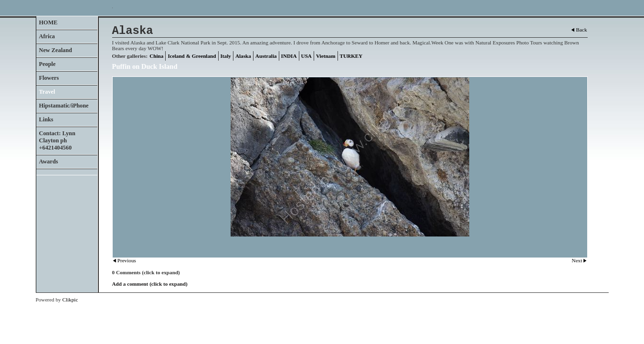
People (48, 64)
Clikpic (70, 300)
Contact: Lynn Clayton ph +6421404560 (57, 140)
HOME (48, 22)
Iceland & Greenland (192, 56)
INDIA (289, 56)
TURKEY (351, 56)
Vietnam (326, 56)
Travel (47, 92)
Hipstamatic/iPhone (64, 106)
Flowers (49, 78)
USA (306, 56)
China (156, 56)
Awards (49, 161)
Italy (226, 56)
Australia (266, 56)
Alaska (243, 56)
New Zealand (56, 50)
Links (46, 119)
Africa (47, 36)
